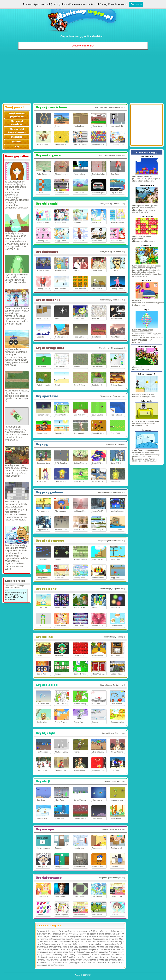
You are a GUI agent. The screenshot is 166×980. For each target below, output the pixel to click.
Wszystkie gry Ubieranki (111, 204)
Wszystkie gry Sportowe (111, 396)
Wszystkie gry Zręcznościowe (108, 107)
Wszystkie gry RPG (114, 444)
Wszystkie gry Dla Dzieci (111, 685)
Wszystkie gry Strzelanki (111, 300)
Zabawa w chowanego (147, 347)
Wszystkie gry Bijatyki (112, 733)
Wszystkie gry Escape (112, 829)
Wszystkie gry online (113, 637)
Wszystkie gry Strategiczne (110, 348)
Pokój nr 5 (146, 280)
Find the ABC (146, 246)
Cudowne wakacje (147, 185)
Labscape (147, 430)
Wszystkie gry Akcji (113, 781)
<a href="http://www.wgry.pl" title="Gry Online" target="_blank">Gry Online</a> (16, 595)
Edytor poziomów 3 (147, 374)
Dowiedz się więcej (118, 4)
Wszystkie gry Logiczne (110, 589)
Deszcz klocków (147, 156)
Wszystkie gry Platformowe (109, 541)
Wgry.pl (77, 975)
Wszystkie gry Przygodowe (110, 492)
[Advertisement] (83, 77)
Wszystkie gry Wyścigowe (110, 155)
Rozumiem (136, 4)
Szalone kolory (147, 216)
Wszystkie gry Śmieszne (111, 252)
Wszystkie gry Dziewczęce (110, 878)
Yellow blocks (147, 401)
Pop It (147, 310)
